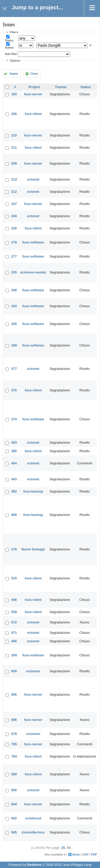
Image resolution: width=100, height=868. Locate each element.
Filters (14, 32)
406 (14, 641)
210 (14, 135)
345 (14, 324)
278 (14, 242)
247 (14, 204)
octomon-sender (33, 272)
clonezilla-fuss (33, 832)
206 (14, 114)
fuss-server (33, 94)
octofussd (33, 818)
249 (14, 216)
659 (14, 671)
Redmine (34, 865)
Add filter (11, 54)
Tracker (61, 87)
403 (14, 443)
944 (14, 804)
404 (14, 463)
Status (9, 40)
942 (14, 818)
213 (14, 179)
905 (14, 790)
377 (14, 369)
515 (14, 578)
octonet (33, 179)
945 (14, 832)
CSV (85, 854)
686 (14, 720)
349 (14, 345)
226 (14, 228)
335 (14, 272)
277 (14, 256)
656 (14, 695)
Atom (76, 854)
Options (15, 61)
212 (14, 192)
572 (14, 622)
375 (14, 390)
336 (14, 290)
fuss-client (33, 114)
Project (34, 87)
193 (14, 94)
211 (14, 148)
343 (14, 306)
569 (14, 774)
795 (14, 744)
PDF (94, 854)
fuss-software (33, 242)
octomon (33, 671)
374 (14, 419)
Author (9, 48)
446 (14, 600)
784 (14, 756)
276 (14, 549)
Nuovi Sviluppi (33, 549)
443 (14, 479)
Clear (34, 74)
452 (14, 491)
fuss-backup (33, 491)
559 (14, 612)
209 (14, 164)
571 (14, 633)
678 (14, 734)
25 (63, 848)
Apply (14, 74)
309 (14, 655)
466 (14, 515)
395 (14, 451)
